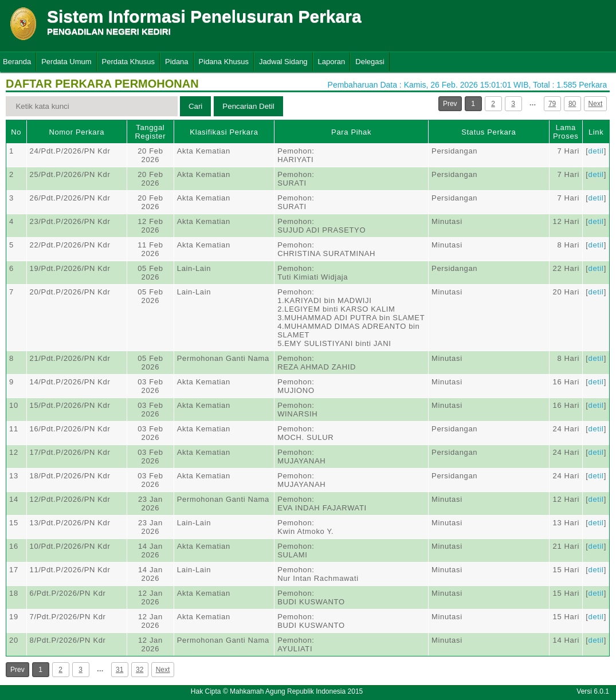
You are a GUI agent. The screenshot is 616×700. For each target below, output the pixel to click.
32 (140, 670)
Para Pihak (351, 132)
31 (119, 670)
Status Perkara (489, 132)
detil (596, 151)
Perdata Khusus (129, 62)
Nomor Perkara (76, 132)
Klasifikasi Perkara (224, 132)
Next (596, 104)
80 (572, 104)
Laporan (332, 62)
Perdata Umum (66, 62)
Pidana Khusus (224, 62)
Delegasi (370, 62)
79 (552, 104)
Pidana (176, 62)
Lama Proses (566, 132)
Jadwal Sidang (283, 62)
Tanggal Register (151, 132)
